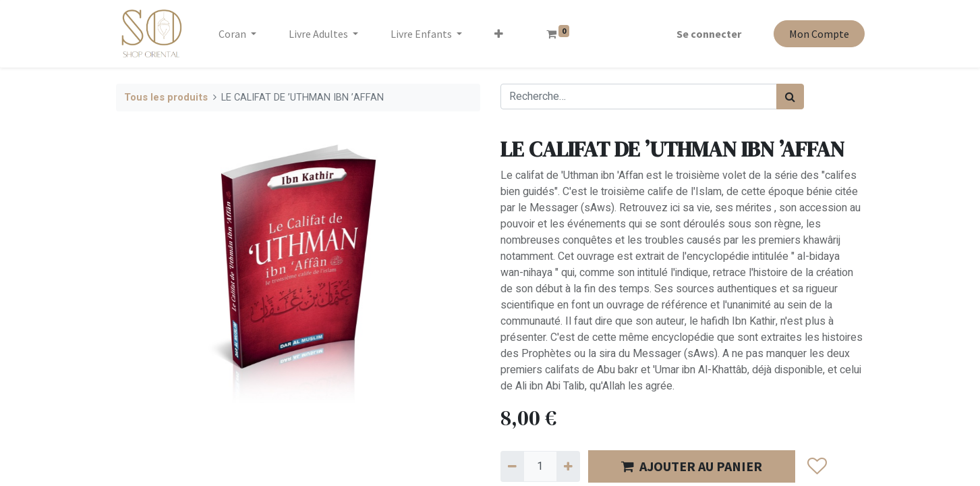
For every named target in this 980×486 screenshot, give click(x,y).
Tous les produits (166, 98)
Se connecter (709, 34)
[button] (499, 34)
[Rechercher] (790, 97)
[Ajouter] (568, 466)
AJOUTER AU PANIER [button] (692, 466)
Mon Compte (819, 34)
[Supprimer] (512, 466)
